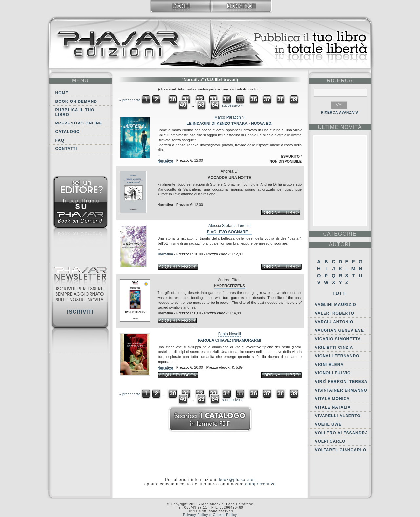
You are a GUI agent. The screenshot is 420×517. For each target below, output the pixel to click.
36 (254, 99)
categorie (340, 234)
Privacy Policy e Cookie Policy (210, 515)
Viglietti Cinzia (334, 348)
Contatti (66, 149)
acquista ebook (178, 267)
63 (201, 105)
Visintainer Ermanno (341, 390)
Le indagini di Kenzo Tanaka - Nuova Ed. (229, 124)
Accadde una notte (230, 178)
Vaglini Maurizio (336, 305)
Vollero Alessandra (342, 433)
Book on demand (76, 101)
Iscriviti (80, 312)
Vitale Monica (333, 399)
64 (215, 105)
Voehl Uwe (328, 424)
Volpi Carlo (330, 441)
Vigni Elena (329, 365)
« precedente (130, 100)
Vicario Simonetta (338, 339)
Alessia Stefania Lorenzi (230, 226)
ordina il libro (281, 212)
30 (173, 99)
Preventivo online (79, 123)
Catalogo (68, 132)
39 (294, 99)
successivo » (232, 105)
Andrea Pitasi (230, 280)
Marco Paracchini (230, 117)
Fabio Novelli (230, 334)
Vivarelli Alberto (338, 416)
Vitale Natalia (333, 407)
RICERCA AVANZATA (340, 112)
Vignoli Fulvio (333, 373)
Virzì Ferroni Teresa (341, 382)
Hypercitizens (229, 286)
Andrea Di (230, 171)
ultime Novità (340, 127)
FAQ (60, 140)
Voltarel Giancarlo (341, 450)
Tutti (340, 293)
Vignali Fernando (337, 356)
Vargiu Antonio (334, 322)
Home (62, 93)
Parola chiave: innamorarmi (229, 340)
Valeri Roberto (335, 313)
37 (267, 99)
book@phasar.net (237, 480)
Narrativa (165, 160)
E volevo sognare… (230, 232)
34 (227, 99)
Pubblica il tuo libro (75, 112)
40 (183, 105)
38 (281, 99)
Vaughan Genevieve (339, 330)
